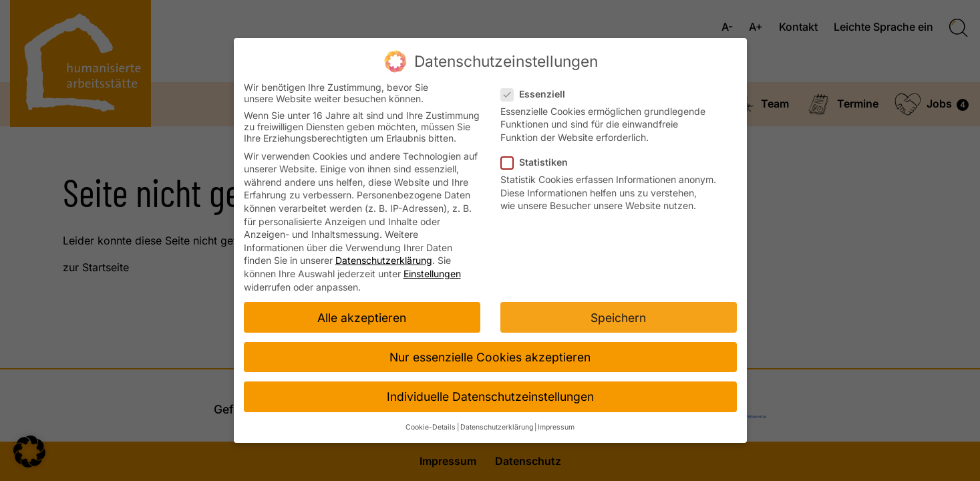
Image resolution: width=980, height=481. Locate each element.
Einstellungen (432, 274)
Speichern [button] (618, 318)
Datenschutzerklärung (384, 260)
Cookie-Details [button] (431, 427)
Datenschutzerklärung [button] (497, 427)
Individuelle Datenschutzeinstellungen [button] (490, 396)
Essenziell (537, 94)
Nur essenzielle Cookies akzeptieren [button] (490, 357)
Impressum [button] (556, 427)
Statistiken (538, 162)
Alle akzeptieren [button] (362, 318)
